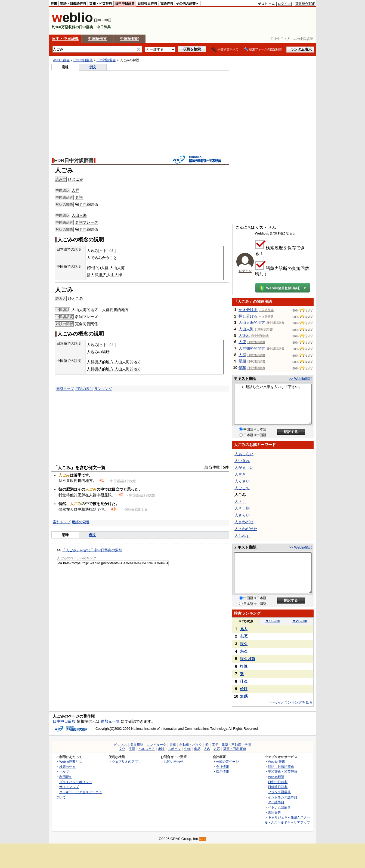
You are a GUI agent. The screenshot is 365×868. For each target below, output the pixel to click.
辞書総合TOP (305, 4)
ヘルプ (64, 772)
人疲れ (244, 335)
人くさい (242, 481)
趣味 (161, 749)
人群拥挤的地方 (115, 310)
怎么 (244, 651)
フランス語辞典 (279, 792)
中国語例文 (97, 39)
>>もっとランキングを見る (291, 702)
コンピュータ (156, 745)
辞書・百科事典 (235, 749)
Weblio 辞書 (61, 60)
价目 (244, 689)
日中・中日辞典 (65, 39)
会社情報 (222, 767)
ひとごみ (76, 179)
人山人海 (79, 215)
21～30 (300, 621)
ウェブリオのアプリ (126, 761)
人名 (207, 749)
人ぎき (240, 474)
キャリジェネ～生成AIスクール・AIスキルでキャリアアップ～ (287, 822)
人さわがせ (244, 522)
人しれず (242, 535)
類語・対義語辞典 (73, 4)
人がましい (244, 467)
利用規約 (66, 777)
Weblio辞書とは (71, 761)
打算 (244, 666)
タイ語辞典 (276, 802)
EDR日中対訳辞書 (74, 161)
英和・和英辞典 (101, 4)
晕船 (242, 361)
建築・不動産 (231, 745)
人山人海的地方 (85, 310)
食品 (197, 749)
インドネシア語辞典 (283, 797)
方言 (217, 749)
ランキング (103, 389)
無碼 (244, 696)
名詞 (79, 197)
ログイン (284, 4)
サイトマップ (69, 787)
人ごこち (242, 488)
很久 (244, 644)
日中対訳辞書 (106, 60)
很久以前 (248, 659)
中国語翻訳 (129, 39)
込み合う (102, 258)
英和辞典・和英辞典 (283, 772)
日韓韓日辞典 (147, 4)
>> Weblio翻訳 (301, 379)
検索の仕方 (67, 767)
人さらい (242, 515)
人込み (92, 251)
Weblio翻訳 (276, 777)
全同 (83, 204)
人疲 (242, 342)
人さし (240, 501)
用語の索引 (84, 389)
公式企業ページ (227, 761)
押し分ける (248, 316)
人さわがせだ (246, 529)
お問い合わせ (174, 761)
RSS (203, 839)
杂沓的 (94, 268)
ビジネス (120, 745)
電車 (173, 745)
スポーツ (174, 749)
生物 (187, 749)
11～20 (273, 621)
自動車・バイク (191, 745)
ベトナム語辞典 (279, 807)
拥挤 (102, 275)
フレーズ (90, 222)
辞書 (54, 4)
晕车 (242, 368)
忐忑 (244, 636)
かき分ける (248, 310)
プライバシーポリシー (76, 782)
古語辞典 (167, 4)
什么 (244, 681)
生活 (132, 749)
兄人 (244, 629)
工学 (215, 745)
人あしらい (244, 454)
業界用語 (137, 745)
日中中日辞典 (125, 4)
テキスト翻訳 (245, 378)
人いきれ (242, 461)
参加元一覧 (110, 721)
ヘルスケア (147, 749)
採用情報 (222, 772)
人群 (75, 190)
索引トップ (65, 389)
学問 (248, 745)
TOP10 (246, 621)
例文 (93, 67)
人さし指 (242, 508)
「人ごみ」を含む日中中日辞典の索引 (92, 550)
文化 (122, 749)
